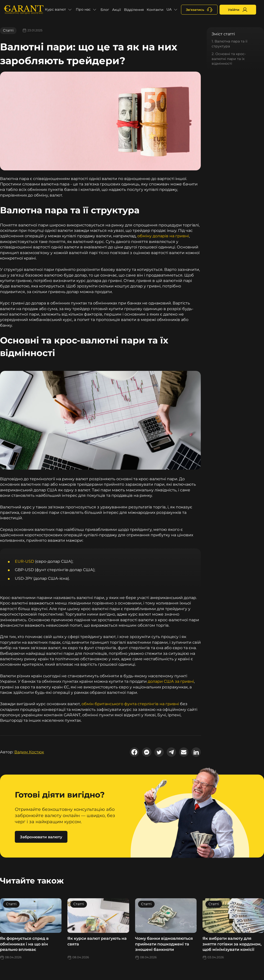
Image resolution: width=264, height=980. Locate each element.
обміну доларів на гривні (163, 236)
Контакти (155, 10)
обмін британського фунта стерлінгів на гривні (130, 704)
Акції (117, 10)
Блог (105, 10)
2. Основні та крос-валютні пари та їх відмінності (229, 59)
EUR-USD (24, 561)
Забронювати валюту (41, 837)
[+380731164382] (199, 10)
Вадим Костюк (29, 752)
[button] (59, 10)
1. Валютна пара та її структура (230, 44)
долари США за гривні (171, 681)
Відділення (134, 10)
